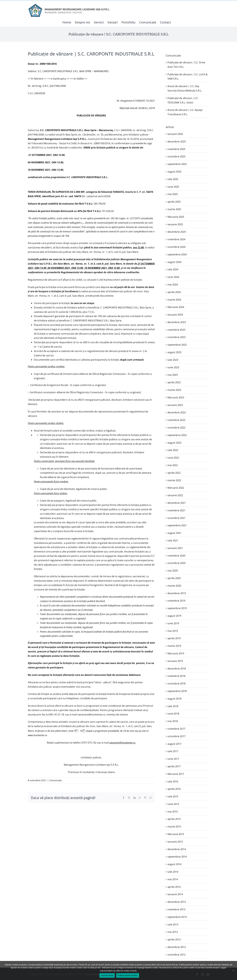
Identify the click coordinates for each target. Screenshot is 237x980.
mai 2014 (173, 879)
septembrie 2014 (177, 857)
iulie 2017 (173, 751)
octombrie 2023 (176, 337)
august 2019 (174, 616)
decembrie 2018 (177, 669)
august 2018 (174, 699)
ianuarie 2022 (175, 495)
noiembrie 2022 (176, 420)
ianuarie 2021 (175, 548)
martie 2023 (174, 390)
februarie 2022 (176, 488)
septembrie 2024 (177, 254)
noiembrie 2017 (176, 729)
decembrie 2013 (177, 902)
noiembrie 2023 (176, 330)
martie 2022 (174, 480)
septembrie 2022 (177, 435)
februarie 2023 (176, 397)
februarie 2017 (176, 774)
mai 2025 (173, 194)
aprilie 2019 (174, 638)
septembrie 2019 (177, 608)
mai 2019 (173, 631)
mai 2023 (173, 375)
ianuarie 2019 (175, 661)
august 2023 (174, 352)
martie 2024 (174, 300)
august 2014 (174, 864)
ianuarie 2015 (175, 842)
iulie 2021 (173, 540)
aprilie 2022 (174, 473)
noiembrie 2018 (176, 676)
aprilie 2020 (174, 578)
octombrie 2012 (176, 955)
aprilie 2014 (174, 887)
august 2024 (174, 262)
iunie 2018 (173, 714)
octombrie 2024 (176, 247)
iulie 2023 (173, 360)
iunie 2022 (173, 458)
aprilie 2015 (174, 819)
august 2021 (174, 533)
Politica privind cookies (128, 975)
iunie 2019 (173, 623)
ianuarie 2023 (175, 405)
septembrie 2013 (177, 917)
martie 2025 (174, 209)
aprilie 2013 (174, 939)
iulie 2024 (173, 269)
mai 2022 (173, 465)
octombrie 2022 (176, 428)
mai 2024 (173, 285)
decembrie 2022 (177, 412)
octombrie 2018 (176, 684)
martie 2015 (174, 827)
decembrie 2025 (177, 142)
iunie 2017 (173, 759)
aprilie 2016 (174, 789)
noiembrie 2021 (176, 510)
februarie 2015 (176, 834)
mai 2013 (173, 932)
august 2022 (174, 443)
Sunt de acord (107, 975)
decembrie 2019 (177, 593)
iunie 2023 (173, 367)
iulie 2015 (173, 796)
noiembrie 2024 (176, 239)
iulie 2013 (173, 925)
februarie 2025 (176, 217)
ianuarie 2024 (175, 315)
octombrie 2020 (176, 563)
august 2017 (174, 744)
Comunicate (55, 780)
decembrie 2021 (177, 503)
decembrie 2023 (177, 322)
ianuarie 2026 (175, 134)
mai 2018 (173, 721)
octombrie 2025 (176, 156)
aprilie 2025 (174, 202)
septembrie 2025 (177, 164)
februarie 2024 (176, 307)
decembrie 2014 (177, 849)
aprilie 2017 (174, 766)
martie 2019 (174, 646)
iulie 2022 (173, 450)
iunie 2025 (173, 187)
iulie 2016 (173, 781)
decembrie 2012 (177, 947)
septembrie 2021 (177, 525)
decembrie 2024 (177, 232)
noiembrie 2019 (176, 601)
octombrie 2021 (176, 518)
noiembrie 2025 (176, 149)
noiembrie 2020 (176, 556)
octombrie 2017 (176, 736)
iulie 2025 (173, 179)
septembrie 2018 (177, 691)
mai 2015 (173, 812)
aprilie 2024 (174, 292)
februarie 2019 (176, 653)
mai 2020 (173, 571)
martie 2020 (174, 586)
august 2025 (174, 172)
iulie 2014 (173, 872)
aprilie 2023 (174, 382)
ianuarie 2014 (175, 894)
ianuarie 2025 (175, 224)
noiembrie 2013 (176, 909)
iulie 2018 (173, 706)
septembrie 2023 (177, 345)
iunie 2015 (173, 804)
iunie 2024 (173, 277)
